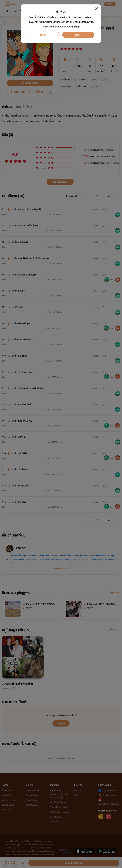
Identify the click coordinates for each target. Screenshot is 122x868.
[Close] (96, 9)
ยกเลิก (44, 35)
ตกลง (78, 35)
